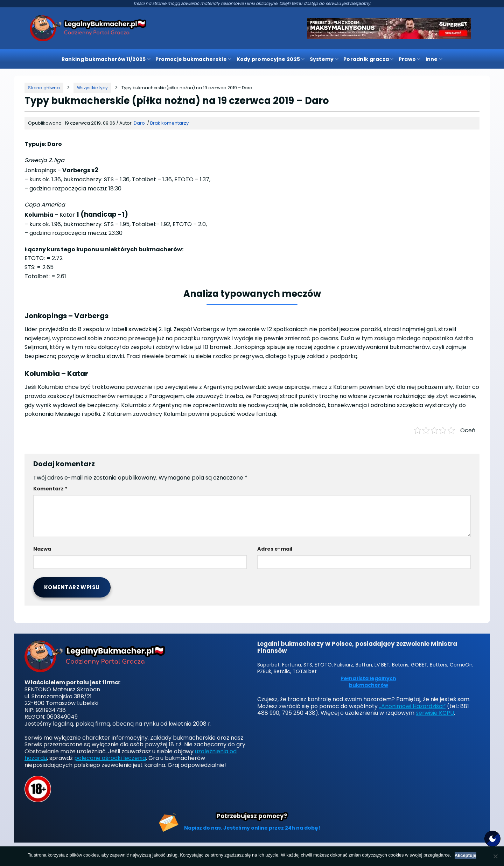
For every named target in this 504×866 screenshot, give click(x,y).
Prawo (410, 59)
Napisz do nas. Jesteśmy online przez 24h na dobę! (252, 828)
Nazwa (42, 549)
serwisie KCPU (435, 713)
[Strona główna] (44, 88)
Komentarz (50, 489)
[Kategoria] (92, 88)
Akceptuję (465, 855)
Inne (434, 59)
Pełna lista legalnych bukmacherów (368, 682)
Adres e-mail (275, 549)
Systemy (324, 59)
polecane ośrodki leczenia (110, 758)
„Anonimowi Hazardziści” (412, 706)
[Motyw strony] (492, 839)
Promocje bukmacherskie (194, 59)
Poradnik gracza (369, 59)
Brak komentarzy (169, 123)
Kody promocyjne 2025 (271, 59)
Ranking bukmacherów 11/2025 (106, 59)
